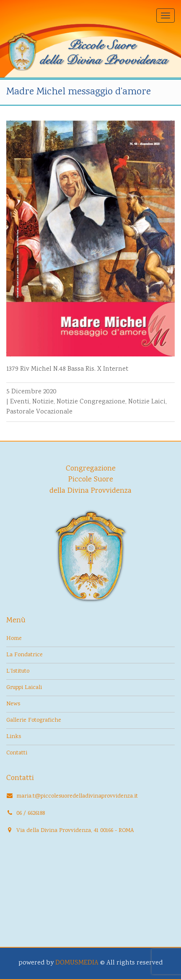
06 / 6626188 (31, 814)
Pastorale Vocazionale (39, 412)
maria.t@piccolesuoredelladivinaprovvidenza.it (77, 796)
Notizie (43, 402)
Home (14, 639)
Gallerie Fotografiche (34, 720)
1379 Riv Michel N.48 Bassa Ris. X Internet (67, 369)
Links (14, 737)
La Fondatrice (25, 655)
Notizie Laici (147, 402)
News (13, 704)
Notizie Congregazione (91, 402)
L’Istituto (18, 671)
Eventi (20, 402)
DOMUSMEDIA (77, 963)
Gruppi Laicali (24, 688)
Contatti (17, 753)
